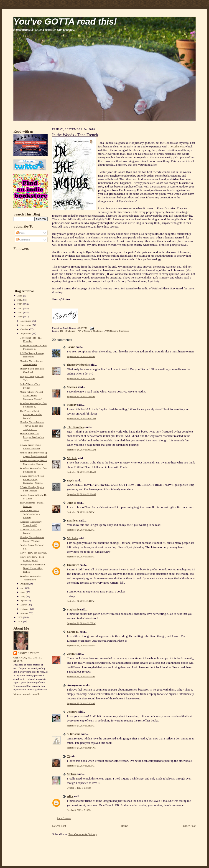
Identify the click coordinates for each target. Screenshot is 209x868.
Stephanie (73, 609)
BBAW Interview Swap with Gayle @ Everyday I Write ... (32, 479)
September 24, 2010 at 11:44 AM (81, 494)
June (23, 592)
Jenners (72, 712)
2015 (20, 296)
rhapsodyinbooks (78, 365)
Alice (70, 796)
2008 (20, 621)
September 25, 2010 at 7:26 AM (81, 703)
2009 (20, 617)
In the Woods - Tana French (75, 135)
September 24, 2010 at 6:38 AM (81, 356)
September (26, 333)
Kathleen (73, 520)
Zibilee (71, 654)
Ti (68, 756)
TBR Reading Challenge (117, 331)
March (24, 605)
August (24, 584)
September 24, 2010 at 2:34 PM (81, 512)
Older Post (189, 826)
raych (71, 480)
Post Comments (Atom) (83, 834)
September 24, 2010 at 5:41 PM (81, 601)
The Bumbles (75, 427)
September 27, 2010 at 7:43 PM (81, 726)
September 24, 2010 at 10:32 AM (81, 419)
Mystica (72, 387)
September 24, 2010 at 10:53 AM (81, 450)
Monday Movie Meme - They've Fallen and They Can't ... (32, 426)
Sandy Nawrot (28, 653)
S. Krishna (74, 734)
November (26, 325)
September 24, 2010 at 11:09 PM (81, 623)
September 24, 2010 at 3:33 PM (81, 557)
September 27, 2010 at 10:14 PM (81, 748)
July (23, 588)
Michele (72, 458)
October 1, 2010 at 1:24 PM (79, 788)
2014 (20, 300)
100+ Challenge (68, 331)
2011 (20, 312)
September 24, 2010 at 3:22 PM (81, 530)
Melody (72, 405)
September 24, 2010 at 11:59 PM (81, 646)
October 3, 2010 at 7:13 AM (79, 810)
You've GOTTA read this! (65, 22)
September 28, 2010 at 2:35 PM (81, 766)
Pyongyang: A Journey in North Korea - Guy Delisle (33, 568)
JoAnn (71, 347)
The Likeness (176, 146)
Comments (23, 240)
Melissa (72, 774)
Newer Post (59, 826)
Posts (20, 233)
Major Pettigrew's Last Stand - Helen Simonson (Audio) (31, 395)
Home (125, 826)
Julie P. (71, 503)
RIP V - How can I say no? (33, 553)
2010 (20, 316)
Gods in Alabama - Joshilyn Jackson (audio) (30, 514)
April (23, 600)
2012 (20, 308)
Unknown (73, 565)
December (26, 321)
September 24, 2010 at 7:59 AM (81, 396)
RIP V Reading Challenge (90, 331)
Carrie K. (73, 632)
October (25, 329)
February (25, 609)
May (23, 596)
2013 (20, 304)
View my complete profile (27, 694)
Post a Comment (64, 818)
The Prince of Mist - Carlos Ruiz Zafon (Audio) (31, 414)
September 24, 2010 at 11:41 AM (81, 472)
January (25, 613)
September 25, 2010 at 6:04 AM (81, 677)
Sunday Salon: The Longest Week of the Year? (32, 437)
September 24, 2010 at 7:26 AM (81, 378)
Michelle (72, 538)
